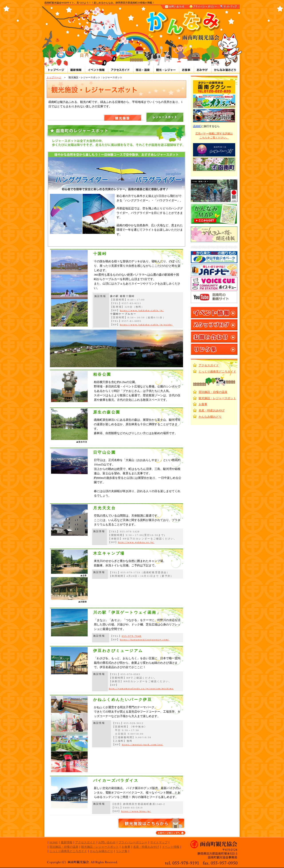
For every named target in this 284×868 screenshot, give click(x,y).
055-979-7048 (132, 636)
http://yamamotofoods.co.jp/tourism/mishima (141, 688)
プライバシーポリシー (133, 842)
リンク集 (122, 851)
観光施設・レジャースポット (217, 398)
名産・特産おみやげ (212, 410)
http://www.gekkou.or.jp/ (136, 542)
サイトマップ (159, 842)
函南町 (197, 126)
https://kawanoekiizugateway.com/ (145, 639)
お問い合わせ (107, 842)
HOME (54, 842)
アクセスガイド (209, 365)
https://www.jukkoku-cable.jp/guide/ (146, 325)
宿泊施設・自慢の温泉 (213, 392)
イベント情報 (171, 847)
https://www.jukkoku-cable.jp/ (142, 310)
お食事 (203, 404)
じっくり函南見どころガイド (217, 372)
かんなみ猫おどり (210, 417)
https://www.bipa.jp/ (136, 811)
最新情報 (67, 842)
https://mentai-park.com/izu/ (143, 744)
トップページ (54, 77)
